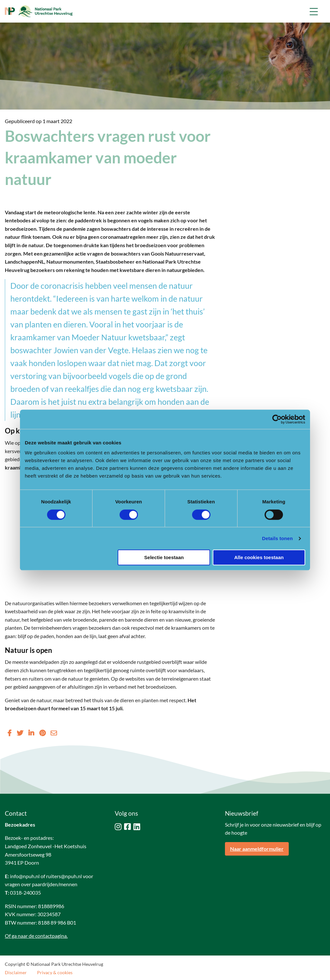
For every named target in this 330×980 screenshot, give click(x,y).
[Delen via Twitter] (20, 733)
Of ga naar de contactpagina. (36, 936)
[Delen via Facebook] (10, 733)
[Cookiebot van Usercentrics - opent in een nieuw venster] (277, 419)
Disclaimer (16, 973)
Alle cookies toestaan (259, 557)
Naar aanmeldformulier (257, 849)
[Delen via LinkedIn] (31, 733)
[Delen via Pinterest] (42, 733)
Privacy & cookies (55, 973)
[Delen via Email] (54, 733)
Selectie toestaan (164, 557)
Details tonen (277, 538)
